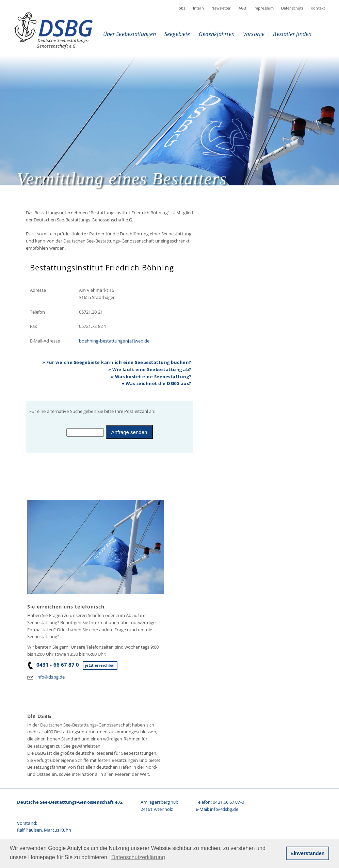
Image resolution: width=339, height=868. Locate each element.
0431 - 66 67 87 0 (53, 665)
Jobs (182, 8)
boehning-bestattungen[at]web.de (114, 341)
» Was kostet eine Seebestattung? (151, 377)
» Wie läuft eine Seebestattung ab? (150, 369)
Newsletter (221, 8)
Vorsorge (254, 34)
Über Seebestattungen (130, 34)
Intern (199, 8)
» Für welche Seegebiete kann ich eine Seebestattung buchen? (117, 362)
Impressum (264, 8)
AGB (242, 8)
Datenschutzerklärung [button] (138, 857)
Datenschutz (292, 8)
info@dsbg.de (51, 677)
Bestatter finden (292, 34)
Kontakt (318, 8)
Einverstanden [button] (307, 853)
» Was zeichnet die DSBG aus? (156, 383)
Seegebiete (177, 34)
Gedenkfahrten (216, 34)
